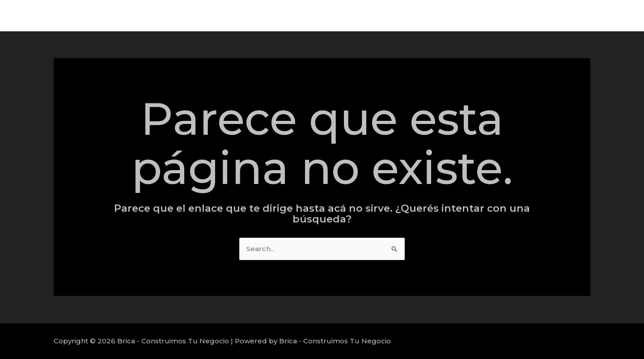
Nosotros (606, 15)
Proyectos (558, 15)
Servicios (512, 15)
